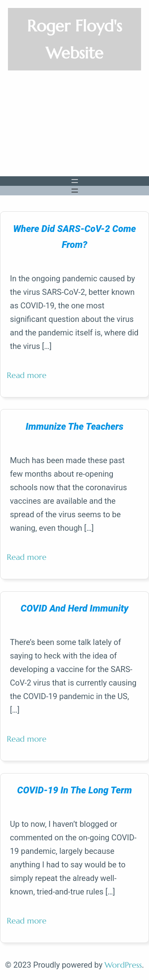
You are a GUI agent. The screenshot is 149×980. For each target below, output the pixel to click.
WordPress (123, 965)
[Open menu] (75, 181)
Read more (30, 379)
